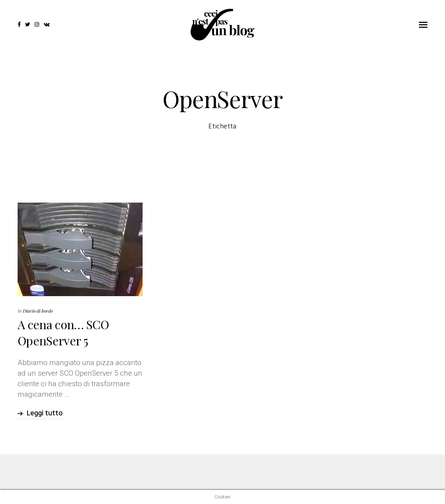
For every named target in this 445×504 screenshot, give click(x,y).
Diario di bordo (38, 311)
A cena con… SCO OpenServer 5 (63, 332)
